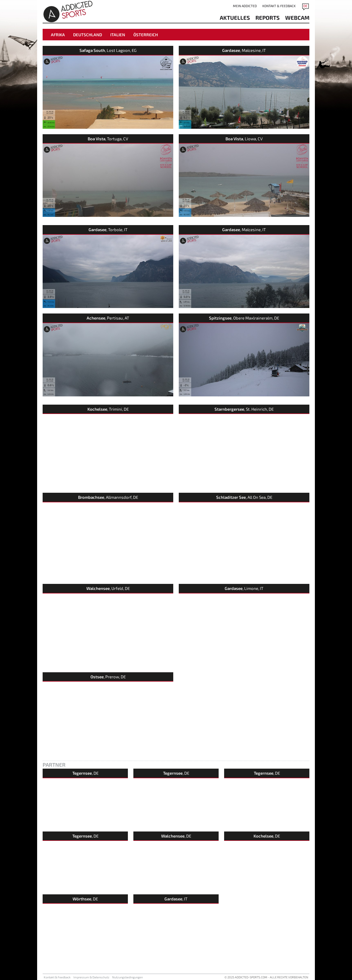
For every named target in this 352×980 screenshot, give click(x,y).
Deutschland (88, 35)
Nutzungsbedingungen (127, 977)
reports (268, 18)
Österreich (146, 35)
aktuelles (235, 18)
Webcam (297, 18)
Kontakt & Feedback (279, 6)
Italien (118, 35)
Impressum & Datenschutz (91, 977)
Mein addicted (245, 6)
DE (305, 6)
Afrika (58, 35)
